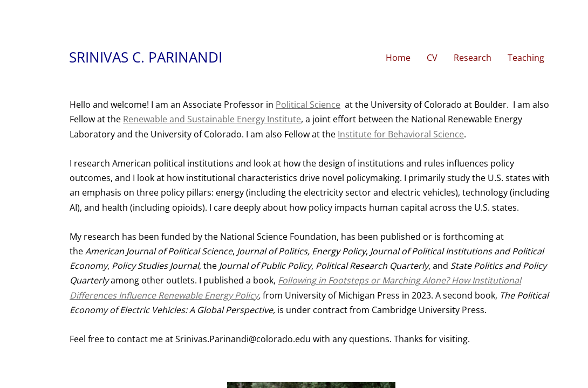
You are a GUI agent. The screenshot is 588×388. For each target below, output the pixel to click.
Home (398, 58)
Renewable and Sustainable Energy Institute (212, 119)
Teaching (526, 58)
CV (432, 58)
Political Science (308, 105)
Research (473, 58)
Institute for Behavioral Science (401, 134)
